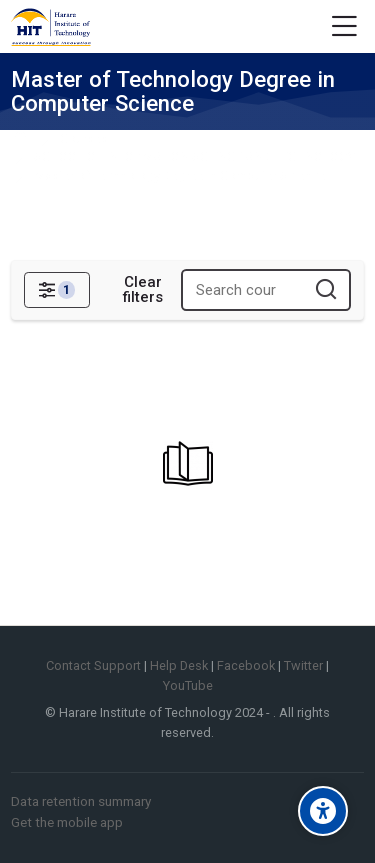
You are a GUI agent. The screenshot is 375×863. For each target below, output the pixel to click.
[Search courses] (326, 290)
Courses (84, 139)
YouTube (188, 685)
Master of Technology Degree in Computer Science (180, 176)
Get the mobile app (67, 822)
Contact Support (93, 665)
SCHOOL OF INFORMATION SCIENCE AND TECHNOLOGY (194, 157)
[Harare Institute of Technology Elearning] (51, 27)
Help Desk (179, 665)
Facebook (246, 665)
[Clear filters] (143, 290)
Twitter (303, 665)
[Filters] (56, 290)
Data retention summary (81, 801)
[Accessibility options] (323, 811)
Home (24, 139)
